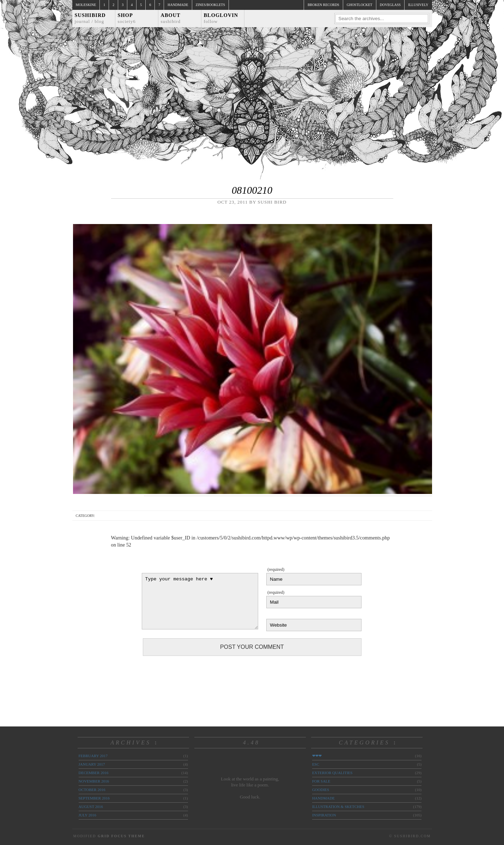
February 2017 (93, 756)
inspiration (324, 815)
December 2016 (94, 773)
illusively (418, 5)
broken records (323, 5)
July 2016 (87, 815)
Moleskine (86, 5)
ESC (316, 764)
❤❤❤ (317, 756)
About (171, 18)
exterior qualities (332, 773)
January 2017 (92, 764)
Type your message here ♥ (200, 601)
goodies (321, 790)
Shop (127, 18)
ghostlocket (360, 5)
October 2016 (92, 790)
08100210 (252, 190)
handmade (323, 798)
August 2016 (91, 807)
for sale (321, 781)
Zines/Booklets (210, 5)
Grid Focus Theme (121, 836)
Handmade (178, 5)
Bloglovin (221, 18)
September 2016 (94, 798)
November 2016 (94, 781)
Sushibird (90, 18)
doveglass (390, 5)
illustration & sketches (338, 807)
